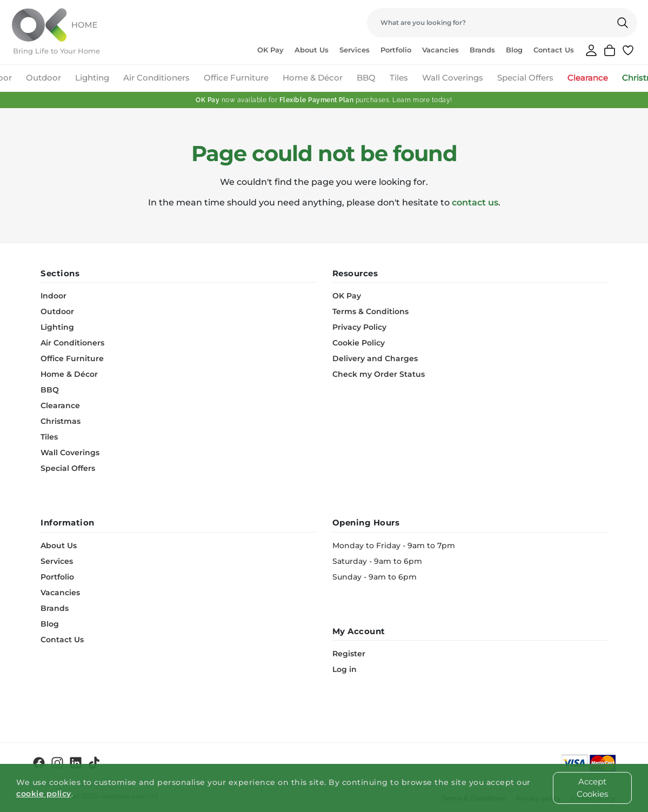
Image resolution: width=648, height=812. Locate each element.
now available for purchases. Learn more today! (324, 100)
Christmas (61, 421)
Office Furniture (236, 78)
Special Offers (525, 78)
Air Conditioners (156, 78)
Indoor (54, 296)
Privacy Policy (359, 327)
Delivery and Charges (375, 358)
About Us (312, 50)
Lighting (92, 78)
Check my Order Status (379, 374)
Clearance (588, 78)
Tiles (399, 78)
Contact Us (554, 50)
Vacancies (440, 50)
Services (355, 50)
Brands (482, 50)
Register (349, 654)
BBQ (366, 78)
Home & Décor (313, 78)
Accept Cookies (592, 788)
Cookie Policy (359, 343)
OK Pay (270, 50)
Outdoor (44, 78)
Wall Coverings (453, 78)
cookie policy (44, 794)
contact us (475, 202)
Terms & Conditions (370, 311)
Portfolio (396, 50)
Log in (345, 669)
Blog (514, 50)
